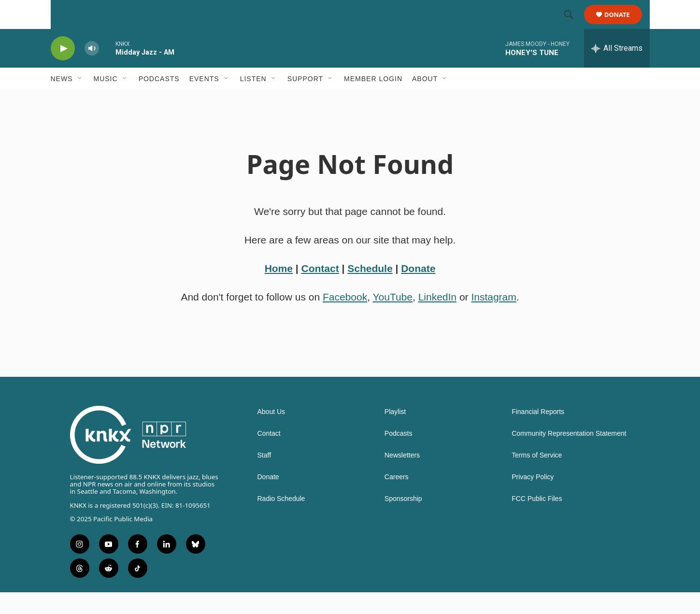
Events (204, 100)
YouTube (393, 319)
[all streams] (617, 70)
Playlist (395, 434)
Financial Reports (538, 434)
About (425, 100)
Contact (320, 290)
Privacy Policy (533, 499)
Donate (623, 25)
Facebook (345, 319)
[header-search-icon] (573, 26)
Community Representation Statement (569, 455)
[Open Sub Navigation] (80, 100)
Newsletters (402, 477)
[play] (63, 70)
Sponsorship (403, 521)
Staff (264, 477)
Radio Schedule (281, 521)
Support (305, 100)
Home (279, 290)
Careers (397, 499)
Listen (253, 100)
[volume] (92, 70)
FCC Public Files (537, 521)
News (62, 100)
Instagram (493, 319)
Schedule (370, 290)
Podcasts (159, 100)
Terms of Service (537, 477)
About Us (271, 434)
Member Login (373, 100)
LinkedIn (437, 319)
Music (106, 100)
